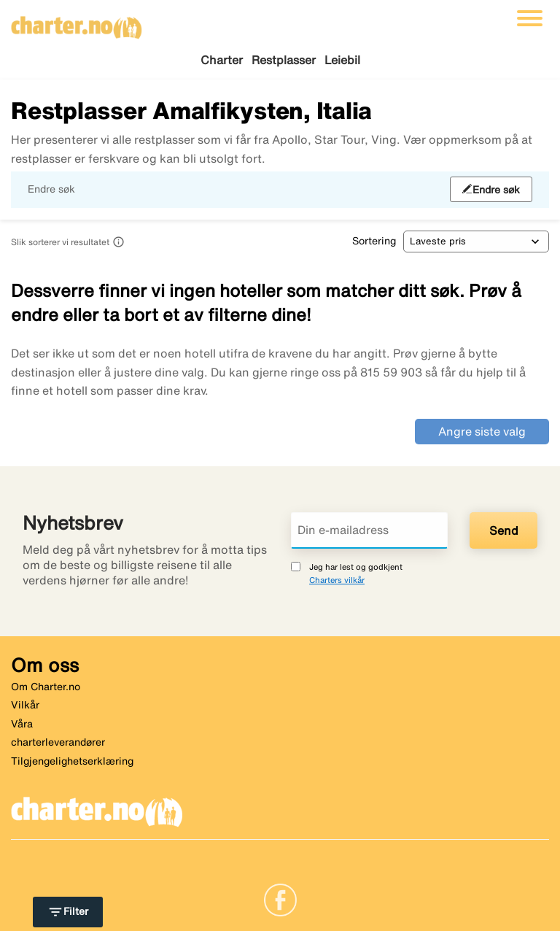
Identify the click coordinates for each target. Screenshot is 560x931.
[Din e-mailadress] (369, 530)
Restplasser (284, 60)
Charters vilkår (337, 580)
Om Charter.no (46, 687)
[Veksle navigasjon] (530, 18)
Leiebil (342, 60)
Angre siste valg (482, 431)
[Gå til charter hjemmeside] (77, 23)
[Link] (280, 898)
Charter (222, 60)
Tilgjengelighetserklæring (72, 761)
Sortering (374, 241)
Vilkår (25, 705)
